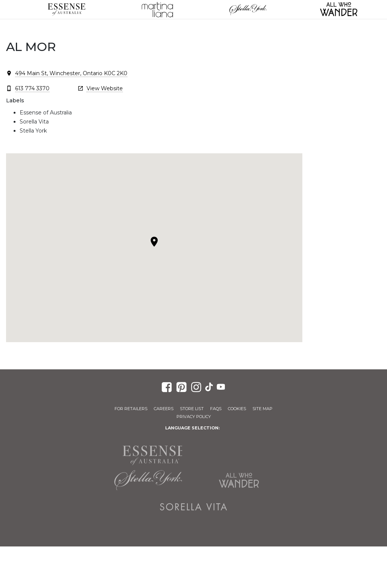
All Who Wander (239, 480)
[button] (154, 242)
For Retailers (131, 409)
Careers (164, 409)
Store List (192, 409)
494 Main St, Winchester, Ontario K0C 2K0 (71, 73)
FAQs (216, 409)
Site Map (262, 409)
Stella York (248, 9)
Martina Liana (157, 9)
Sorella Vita (193, 507)
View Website (105, 88)
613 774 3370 (32, 88)
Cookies (237, 409)
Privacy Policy (194, 417)
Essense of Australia (67, 9)
